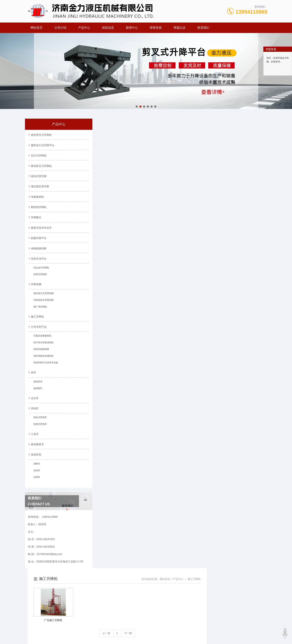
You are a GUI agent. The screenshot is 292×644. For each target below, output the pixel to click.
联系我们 (203, 28)
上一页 (167, 184)
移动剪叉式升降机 (42, 167)
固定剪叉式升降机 (42, 135)
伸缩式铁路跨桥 (41, 355)
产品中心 (84, 28)
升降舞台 (36, 220)
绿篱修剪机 (38, 199)
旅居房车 (37, 387)
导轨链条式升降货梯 (43, 305)
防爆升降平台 (39, 241)
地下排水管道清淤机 (43, 348)
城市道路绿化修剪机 (43, 361)
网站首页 (36, 28)
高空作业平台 (39, 262)
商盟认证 (180, 28)
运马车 (35, 403)
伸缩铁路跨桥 (39, 252)
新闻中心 (132, 28)
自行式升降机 (39, 156)
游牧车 (36, 471)
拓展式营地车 (40, 430)
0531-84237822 (121, 597)
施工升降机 (38, 321)
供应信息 (108, 28)
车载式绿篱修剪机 (42, 341)
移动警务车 (38, 451)
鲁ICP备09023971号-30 (172, 603)
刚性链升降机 (39, 209)
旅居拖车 (37, 394)
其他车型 (36, 461)
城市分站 (44, 629)
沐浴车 (36, 478)
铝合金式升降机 (41, 272)
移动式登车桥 (39, 177)
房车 (34, 377)
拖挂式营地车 (40, 424)
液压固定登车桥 (40, 188)
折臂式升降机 (40, 279)
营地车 (35, 414)
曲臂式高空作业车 (42, 231)
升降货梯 (36, 288)
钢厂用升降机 (40, 311)
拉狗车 (36, 484)
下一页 (189, 184)
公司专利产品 (39, 331)
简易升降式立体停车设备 (45, 368)
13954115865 (251, 12)
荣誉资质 (156, 28)
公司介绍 (60, 28)
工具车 (35, 440)
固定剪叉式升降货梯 (43, 298)
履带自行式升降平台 (43, 146)
